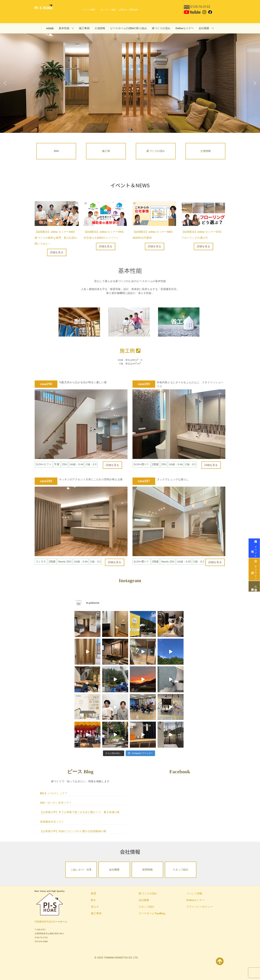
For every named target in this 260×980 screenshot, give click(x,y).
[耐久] (129, 322)
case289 (144, 384)
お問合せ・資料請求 (254, 586)
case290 (46, 384)
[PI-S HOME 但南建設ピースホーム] (44, 7)
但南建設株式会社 (44, 922)
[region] (130, 83)
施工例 (130, 350)
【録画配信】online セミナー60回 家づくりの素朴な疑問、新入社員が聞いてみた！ (56, 238)
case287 (144, 481)
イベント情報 (254, 548)
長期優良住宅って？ (52, 822)
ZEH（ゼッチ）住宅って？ (56, 803)
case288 (46, 481)
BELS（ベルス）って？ (54, 793)
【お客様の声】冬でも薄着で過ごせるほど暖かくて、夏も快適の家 (80, 812)
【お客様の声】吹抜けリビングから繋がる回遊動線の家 (73, 831)
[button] (5, 83)
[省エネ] (179, 322)
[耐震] (79, 322)
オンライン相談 (254, 569)
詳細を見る (57, 252)
